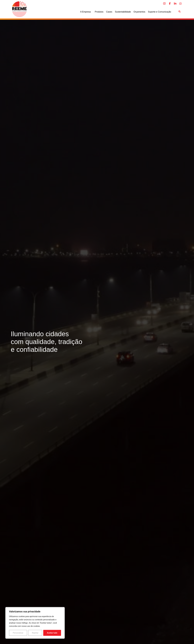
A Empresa (86, 12)
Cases (109, 12)
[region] (35, 623)
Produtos (99, 12)
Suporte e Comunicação (160, 12)
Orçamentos (139, 12)
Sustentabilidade (123, 12)
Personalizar (18, 633)
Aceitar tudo (52, 633)
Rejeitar (35, 633)
